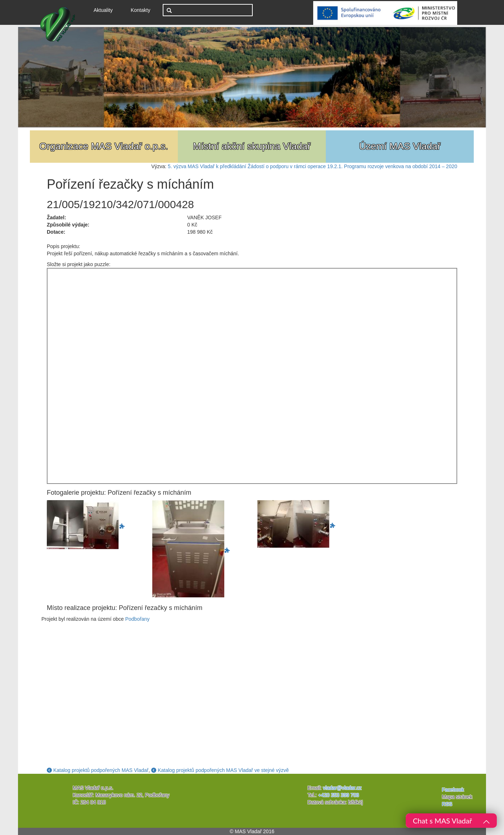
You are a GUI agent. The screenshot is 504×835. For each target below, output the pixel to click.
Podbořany (138, 619)
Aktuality (106, 10)
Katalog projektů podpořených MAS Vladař (98, 770)
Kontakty (140, 10)
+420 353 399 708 (339, 795)
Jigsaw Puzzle (252, 376)
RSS (447, 804)
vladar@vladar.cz (342, 788)
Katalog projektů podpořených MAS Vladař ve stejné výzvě (220, 770)
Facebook (453, 790)
